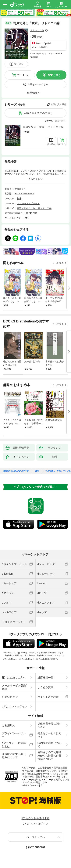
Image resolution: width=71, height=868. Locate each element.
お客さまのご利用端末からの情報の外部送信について (49, 756)
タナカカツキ (37, 30)
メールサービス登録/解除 (14, 687)
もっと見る (58, 263)
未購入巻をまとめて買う (38, 113)
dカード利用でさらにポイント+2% (45, 54)
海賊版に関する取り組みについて (14, 756)
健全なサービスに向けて (49, 735)
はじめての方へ (14, 678)
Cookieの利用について (50, 745)
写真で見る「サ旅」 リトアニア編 (43, 127)
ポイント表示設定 (48, 697)
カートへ (22, 75)
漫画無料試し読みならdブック (16, 471)
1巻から (49, 121)
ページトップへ (36, 837)
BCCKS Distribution (25, 194)
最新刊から (61, 121)
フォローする (47, 30)
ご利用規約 (9, 725)
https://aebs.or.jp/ (33, 785)
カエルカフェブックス (28, 203)
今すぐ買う (54, 75)
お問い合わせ (10, 697)
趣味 (19, 199)
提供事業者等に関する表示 (49, 725)
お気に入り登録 (59, 104)
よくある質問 (45, 687)
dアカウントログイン (15, 706)
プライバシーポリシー (14, 735)
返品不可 (34, 57)
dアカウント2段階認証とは (14, 745)
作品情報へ (34, 93)
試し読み (19, 64)
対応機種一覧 (45, 678)
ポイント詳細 (39, 47)
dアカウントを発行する (36, 818)
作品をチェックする (38, 84)
